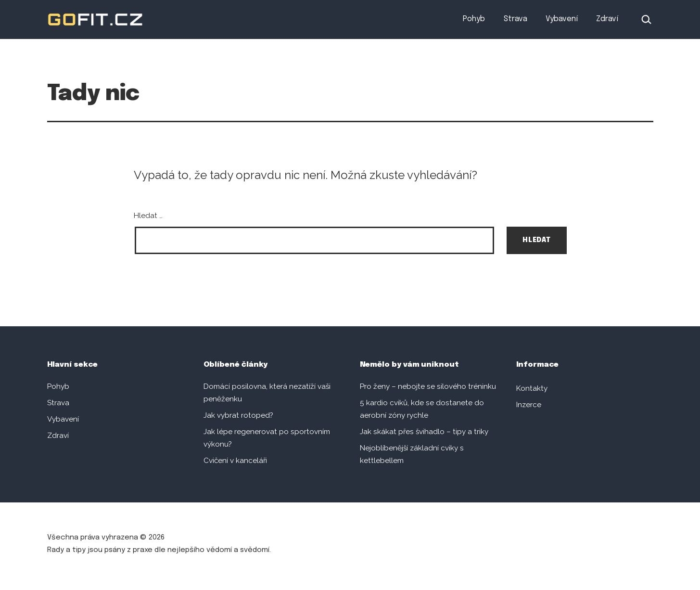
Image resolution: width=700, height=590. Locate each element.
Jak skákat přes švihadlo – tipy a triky (424, 432)
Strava (515, 19)
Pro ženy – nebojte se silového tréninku (428, 386)
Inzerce (529, 405)
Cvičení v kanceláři (235, 461)
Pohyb (474, 19)
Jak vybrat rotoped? (238, 415)
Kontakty (532, 388)
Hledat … (148, 216)
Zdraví (607, 19)
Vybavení (562, 19)
